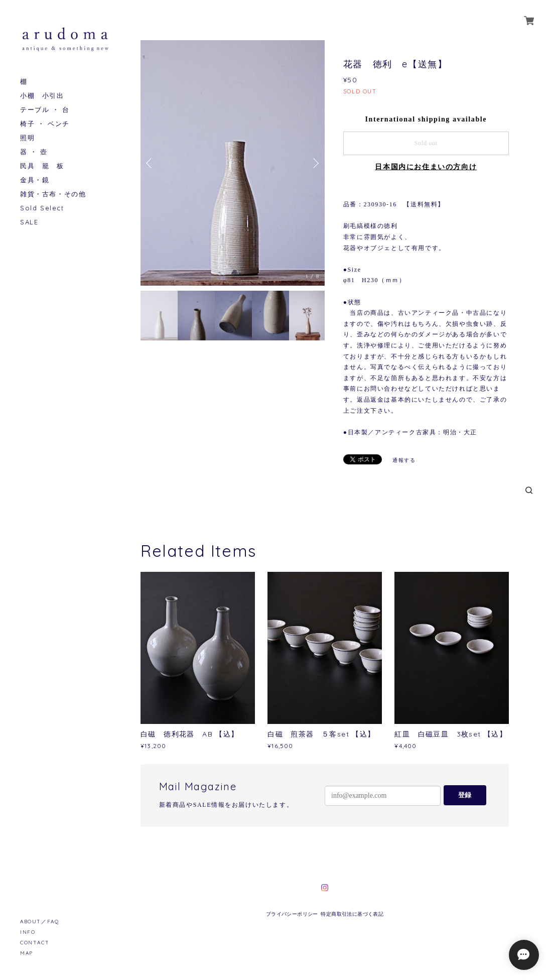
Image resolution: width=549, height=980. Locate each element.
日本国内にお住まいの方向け (426, 167)
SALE (29, 222)
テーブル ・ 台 (45, 110)
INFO (28, 932)
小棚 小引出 (42, 96)
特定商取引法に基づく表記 (352, 914)
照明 (27, 138)
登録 (465, 795)
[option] (233, 163)
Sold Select (42, 208)
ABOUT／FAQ (39, 922)
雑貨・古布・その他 (53, 194)
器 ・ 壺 (34, 152)
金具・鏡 (35, 180)
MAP (27, 953)
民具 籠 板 (42, 166)
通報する (404, 460)
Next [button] (315, 163)
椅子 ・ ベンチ (45, 124)
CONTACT (35, 943)
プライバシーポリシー (292, 914)
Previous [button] (151, 163)
